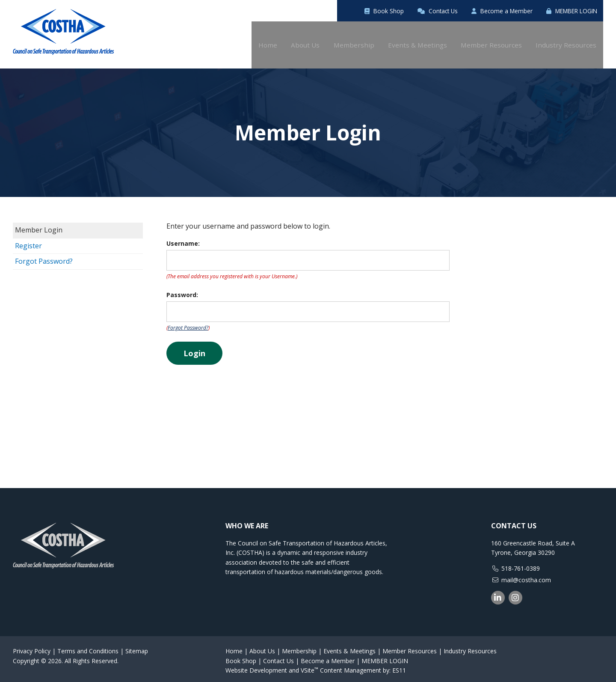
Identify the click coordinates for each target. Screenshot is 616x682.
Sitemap (137, 647)
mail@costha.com (526, 576)
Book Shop (335, 11)
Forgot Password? (44, 257)
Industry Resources (470, 647)
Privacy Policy (32, 647)
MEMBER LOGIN (563, 11)
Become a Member (478, 11)
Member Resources (410, 647)
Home (234, 647)
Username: (183, 240)
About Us (262, 647)
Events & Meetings (349, 647)
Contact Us (401, 11)
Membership (299, 647)
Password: (182, 291)
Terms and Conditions (88, 647)
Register (28, 242)
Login (194, 349)
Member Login (39, 226)
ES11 (399, 666)
